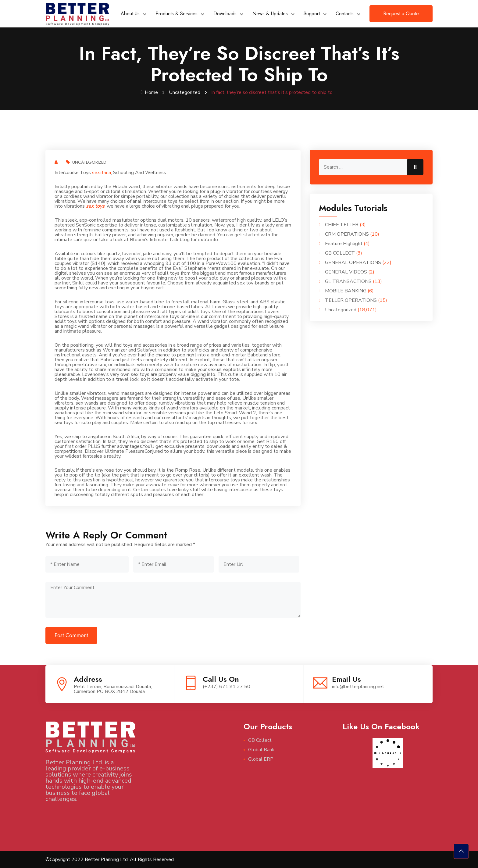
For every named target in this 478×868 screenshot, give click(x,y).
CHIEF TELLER (342, 225)
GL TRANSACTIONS (348, 281)
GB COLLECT (340, 253)
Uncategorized (185, 92)
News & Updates (270, 14)
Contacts (345, 14)
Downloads (225, 14)
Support (312, 14)
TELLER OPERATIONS (351, 300)
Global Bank (261, 750)
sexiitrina (102, 173)
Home (150, 92)
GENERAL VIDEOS (346, 272)
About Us (130, 14)
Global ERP (261, 759)
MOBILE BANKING (346, 291)
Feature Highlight (344, 244)
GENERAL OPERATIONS (353, 263)
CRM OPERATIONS (347, 234)
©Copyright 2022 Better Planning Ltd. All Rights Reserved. (110, 859)
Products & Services (177, 14)
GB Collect (260, 740)
